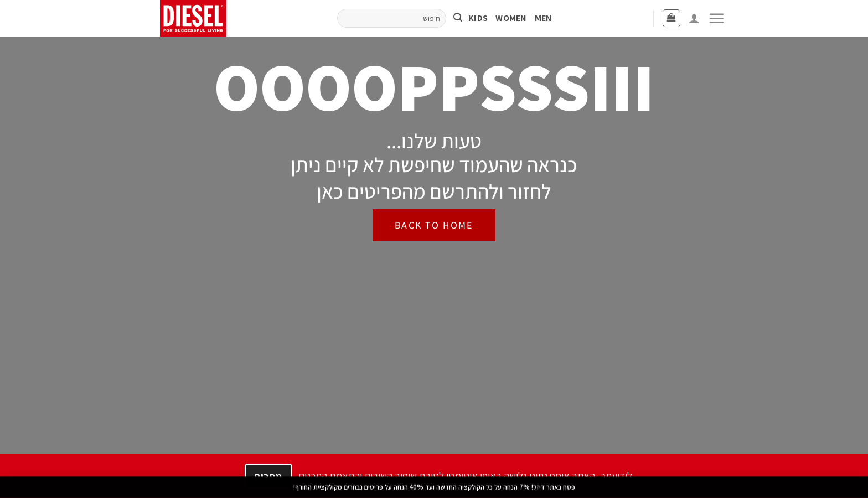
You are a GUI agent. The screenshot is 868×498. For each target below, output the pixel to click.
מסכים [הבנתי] (268, 476)
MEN (544, 18)
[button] (716, 18)
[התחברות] (694, 18)
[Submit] (458, 19)
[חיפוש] (392, 18)
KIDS (478, 18)
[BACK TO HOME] (434, 225)
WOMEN (511, 18)
